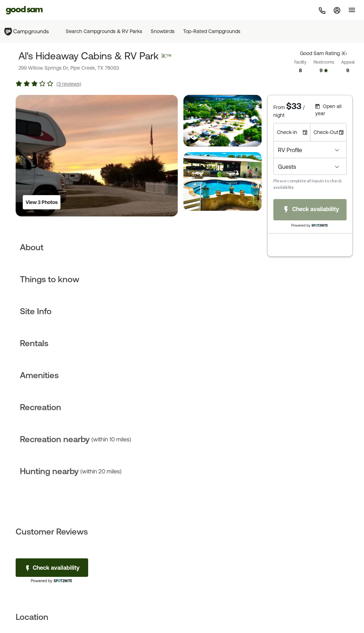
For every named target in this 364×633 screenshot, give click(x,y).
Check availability (52, 568)
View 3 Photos (42, 202)
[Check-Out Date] (328, 132)
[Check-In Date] (292, 132)
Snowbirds (163, 31)
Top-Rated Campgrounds (212, 31)
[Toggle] (352, 10)
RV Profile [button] (290, 150)
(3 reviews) (69, 84)
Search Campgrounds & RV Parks (104, 31)
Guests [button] (287, 167)
